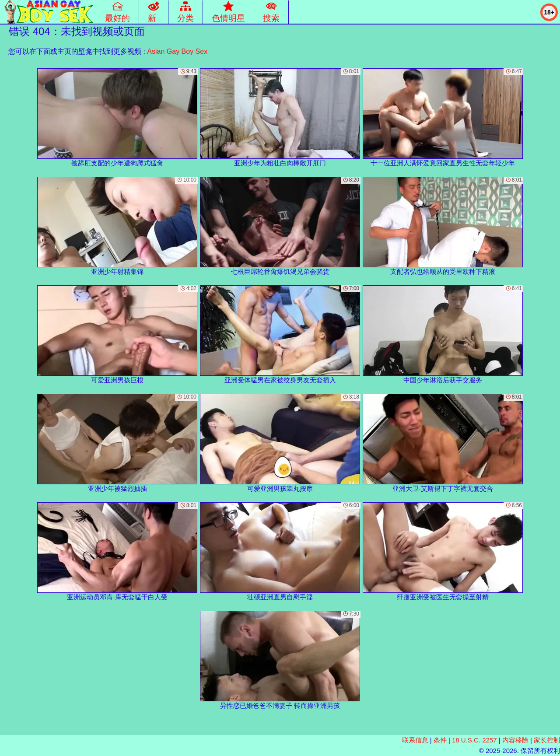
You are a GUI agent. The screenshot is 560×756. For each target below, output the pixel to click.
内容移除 (515, 740)
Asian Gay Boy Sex (177, 51)
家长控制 (547, 740)
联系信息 (415, 740)
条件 (440, 740)
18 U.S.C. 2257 (474, 740)
